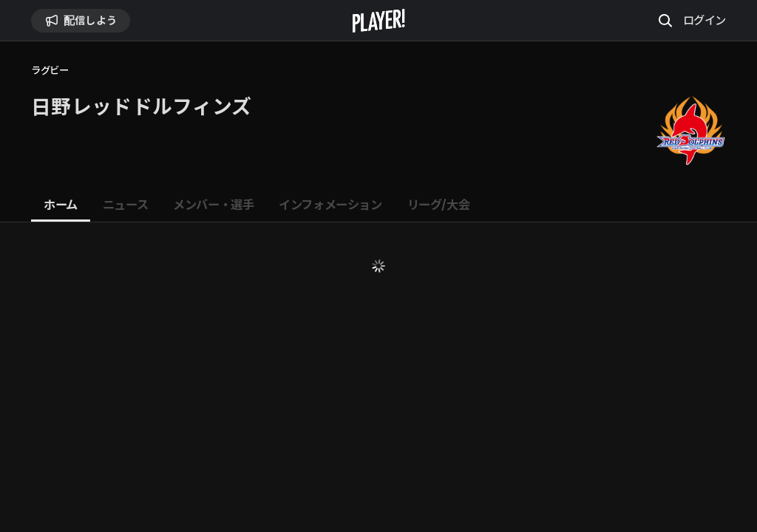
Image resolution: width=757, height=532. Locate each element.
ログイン (705, 20)
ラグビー (50, 71)
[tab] (61, 205)
